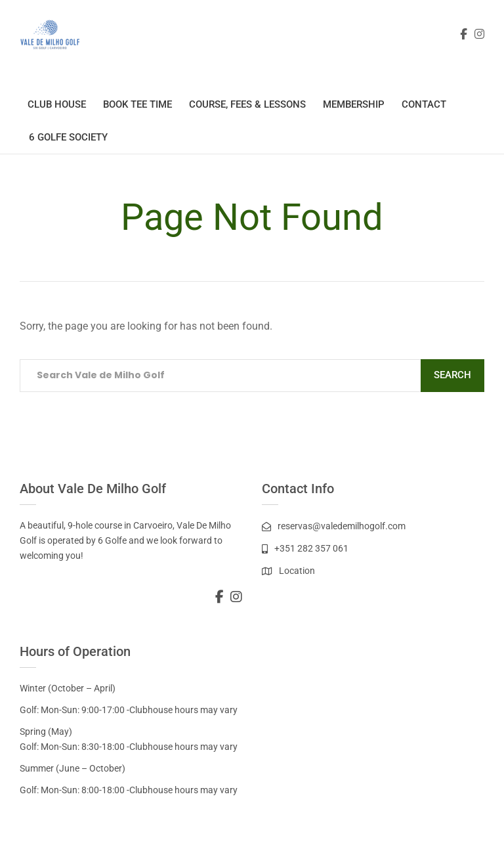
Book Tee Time (137, 104)
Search (452, 375)
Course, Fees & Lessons (247, 104)
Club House (57, 104)
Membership (354, 104)
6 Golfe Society (68, 137)
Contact (424, 104)
